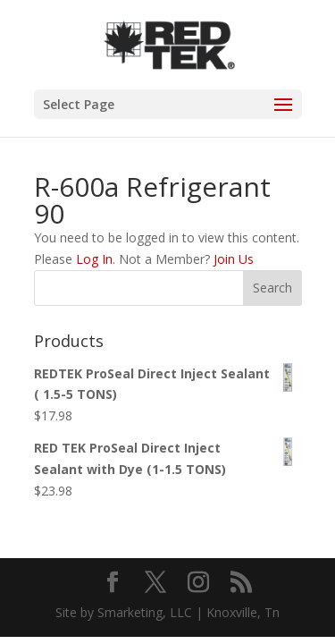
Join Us (234, 259)
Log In (94, 259)
